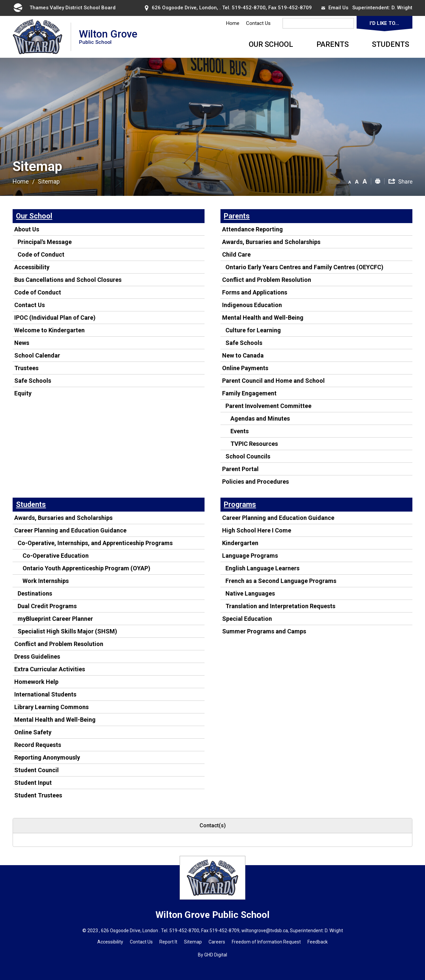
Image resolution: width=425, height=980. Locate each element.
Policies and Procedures (255, 482)
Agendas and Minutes (260, 418)
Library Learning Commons (51, 707)
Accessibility (32, 267)
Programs (240, 504)
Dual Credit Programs (47, 606)
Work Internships (46, 581)
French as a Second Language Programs (281, 581)
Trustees (26, 368)
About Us (27, 229)
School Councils (248, 456)
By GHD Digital (212, 955)
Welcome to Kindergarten (49, 330)
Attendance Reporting (253, 229)
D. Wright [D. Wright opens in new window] (402, 8)
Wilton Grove (108, 37)
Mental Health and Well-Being (263, 318)
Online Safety (33, 732)
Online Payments (245, 368)
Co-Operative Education (56, 556)
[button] (350, 181)
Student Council (37, 770)
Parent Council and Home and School (273, 381)
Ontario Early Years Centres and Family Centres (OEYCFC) (304, 267)
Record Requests (38, 745)
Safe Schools (33, 381)
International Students (45, 694)
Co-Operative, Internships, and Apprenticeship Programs (95, 543)
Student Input (33, 783)
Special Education (247, 619)
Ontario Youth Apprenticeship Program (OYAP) (86, 568)
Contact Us (258, 23)
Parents (333, 44)
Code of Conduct (41, 254)
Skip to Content (0, 0)
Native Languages (250, 593)
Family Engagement (249, 393)
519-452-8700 (249, 8)
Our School (271, 44)
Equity (23, 393)
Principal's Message (45, 242)
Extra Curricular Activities (50, 669)
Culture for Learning (253, 330)
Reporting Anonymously (47, 757)
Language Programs (250, 556)
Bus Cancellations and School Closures (68, 280)
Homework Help (36, 682)
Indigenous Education (252, 305)
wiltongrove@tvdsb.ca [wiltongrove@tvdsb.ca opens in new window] (265, 931)
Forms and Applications (255, 292)
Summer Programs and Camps (264, 631)
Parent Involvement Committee (268, 406)
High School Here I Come (257, 530)
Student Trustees (38, 795)
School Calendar (37, 355)
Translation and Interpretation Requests (280, 606)
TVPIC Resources (254, 444)
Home (233, 23)
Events (240, 431)
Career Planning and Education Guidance (70, 530)
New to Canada (243, 355)
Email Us (335, 8)
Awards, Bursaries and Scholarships (271, 242)
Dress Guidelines (37, 656)
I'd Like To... (384, 23)
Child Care (236, 254)
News (22, 343)
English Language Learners (262, 568)
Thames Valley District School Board (64, 8)
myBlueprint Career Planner (55, 619)
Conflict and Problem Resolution (267, 280)
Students (390, 44)
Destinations (35, 593)
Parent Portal (240, 469)
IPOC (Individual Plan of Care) (55, 318)
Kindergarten (240, 543)
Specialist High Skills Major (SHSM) (67, 631)
